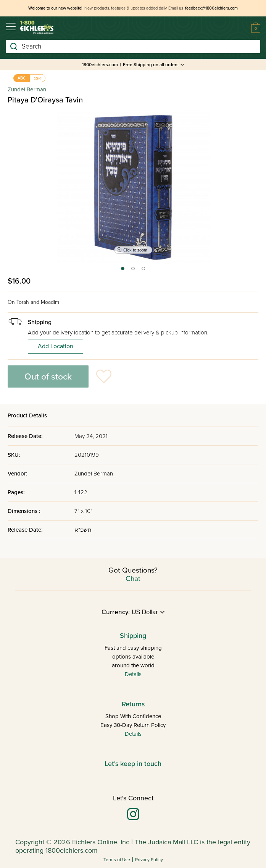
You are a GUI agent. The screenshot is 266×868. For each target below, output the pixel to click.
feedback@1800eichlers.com (211, 8)
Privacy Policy (149, 860)
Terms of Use (117, 860)
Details (133, 674)
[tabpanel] (133, 187)
